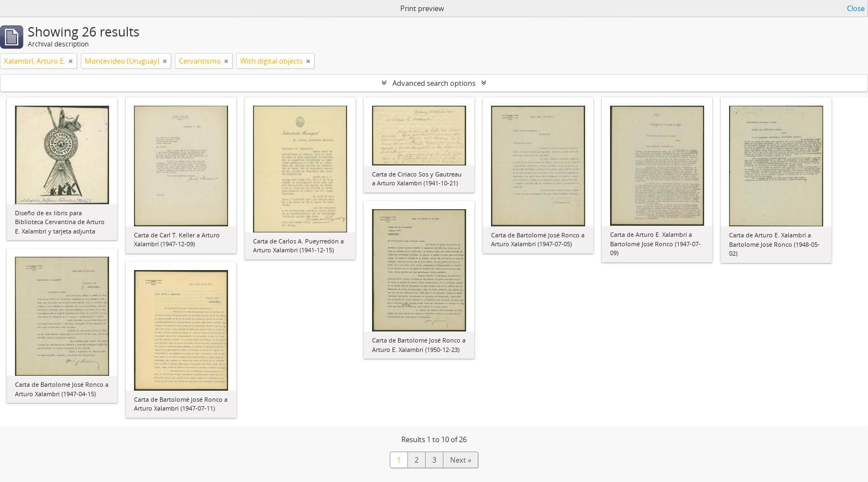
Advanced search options (434, 83)
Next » (461, 460)
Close (856, 8)
